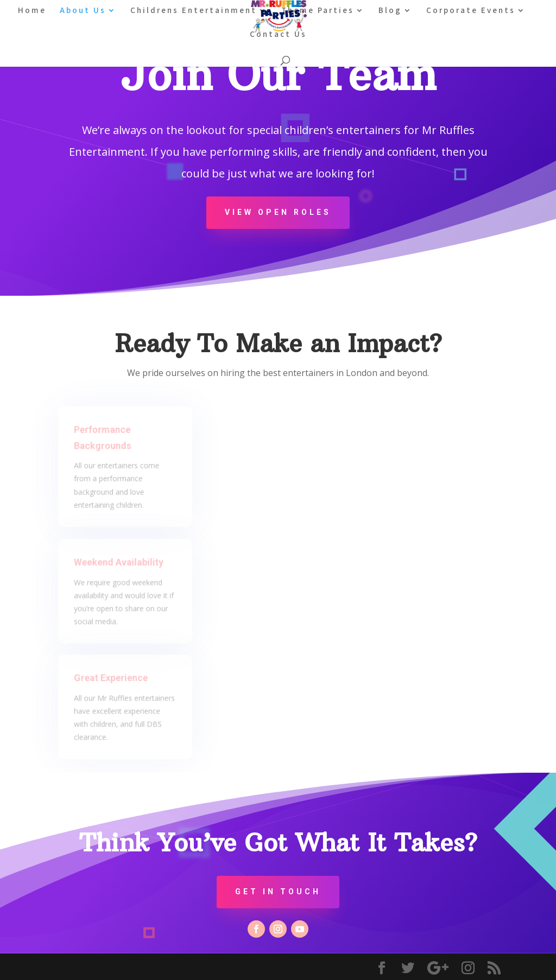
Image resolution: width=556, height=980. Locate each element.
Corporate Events (471, 11)
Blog (390, 11)
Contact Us (278, 35)
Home (32, 11)
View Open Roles (278, 212)
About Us (83, 11)
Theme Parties (318, 11)
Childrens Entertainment (194, 11)
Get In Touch (278, 892)
